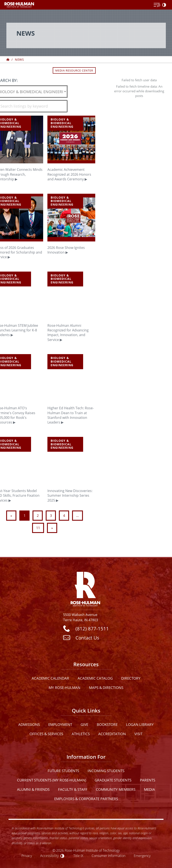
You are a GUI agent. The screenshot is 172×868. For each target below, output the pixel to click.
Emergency (142, 856)
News (19, 60)
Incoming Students (106, 771)
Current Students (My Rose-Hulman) (52, 780)
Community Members (116, 789)
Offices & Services (46, 734)
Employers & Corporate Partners (86, 799)
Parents (148, 780)
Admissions (29, 724)
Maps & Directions (106, 688)
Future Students (63, 771)
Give (84, 724)
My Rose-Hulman (65, 688)
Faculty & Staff (73, 789)
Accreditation (112, 734)
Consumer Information (109, 856)
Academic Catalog (95, 678)
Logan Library (140, 724)
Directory (131, 678)
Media (149, 789)
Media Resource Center (74, 70)
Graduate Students (113, 780)
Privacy (27, 856)
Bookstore (107, 724)
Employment (60, 724)
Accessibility (49, 856)
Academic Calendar (50, 678)
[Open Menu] (157, 5)
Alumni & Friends (33, 789)
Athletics (81, 734)
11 (38, 528)
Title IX (78, 856)
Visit (138, 734)
